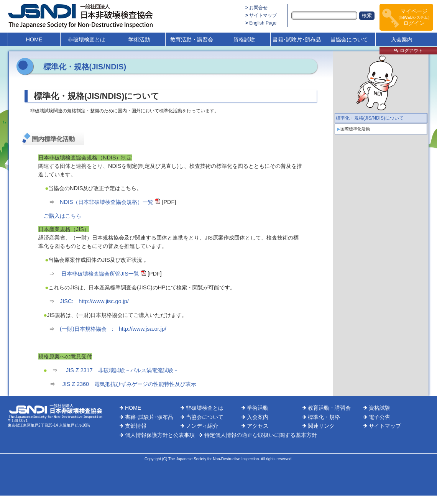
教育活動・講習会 (192, 39)
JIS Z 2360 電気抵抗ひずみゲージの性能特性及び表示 (130, 384)
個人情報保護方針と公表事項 (160, 435)
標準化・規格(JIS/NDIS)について (370, 118)
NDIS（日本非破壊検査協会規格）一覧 (107, 202)
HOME (34, 39)
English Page (263, 23)
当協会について (349, 39)
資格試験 (244, 39)
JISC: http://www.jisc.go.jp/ (94, 301)
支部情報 (136, 426)
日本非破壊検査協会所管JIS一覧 (100, 274)
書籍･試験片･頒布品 (297, 39)
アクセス (258, 426)
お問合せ (258, 8)
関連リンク (321, 426)
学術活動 (139, 39)
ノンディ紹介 (202, 426)
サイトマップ (263, 15)
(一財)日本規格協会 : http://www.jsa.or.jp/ (113, 329)
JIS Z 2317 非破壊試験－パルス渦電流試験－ (122, 370)
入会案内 (402, 39)
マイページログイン (414, 17)
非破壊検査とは (87, 39)
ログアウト (408, 51)
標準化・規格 (324, 417)
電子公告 (379, 417)
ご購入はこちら (62, 216)
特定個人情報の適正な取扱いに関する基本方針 (261, 435)
